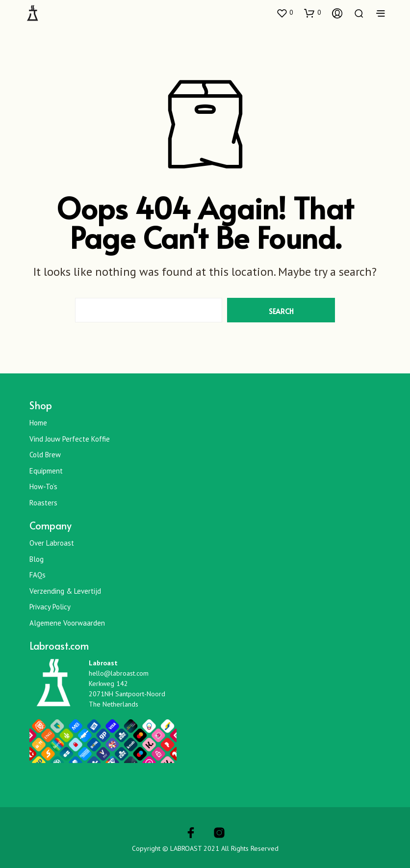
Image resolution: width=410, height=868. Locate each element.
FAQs (38, 575)
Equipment (46, 471)
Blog (37, 559)
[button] (284, 13)
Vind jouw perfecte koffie (70, 439)
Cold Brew (45, 455)
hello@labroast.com (119, 673)
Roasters (43, 503)
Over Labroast (52, 543)
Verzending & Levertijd (65, 591)
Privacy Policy (50, 607)
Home (38, 423)
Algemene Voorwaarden (67, 623)
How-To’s (43, 487)
